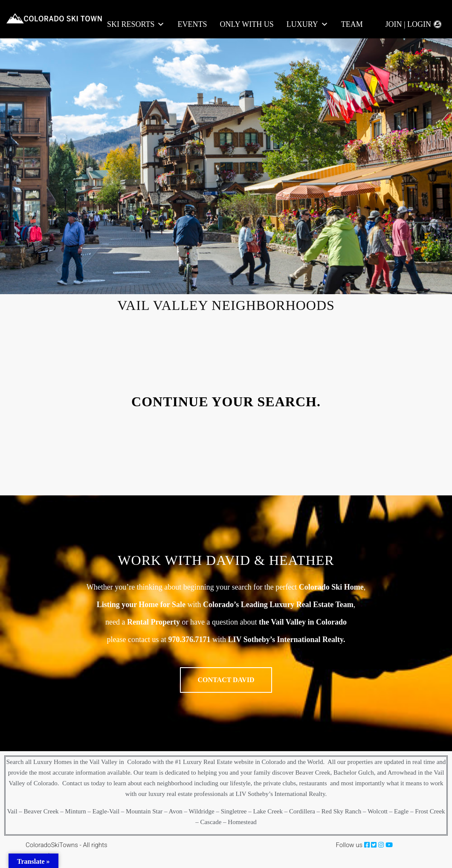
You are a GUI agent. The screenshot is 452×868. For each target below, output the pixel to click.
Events (192, 24)
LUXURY (307, 25)
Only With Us (246, 24)
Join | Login (408, 24)
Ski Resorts (136, 25)
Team (352, 24)
